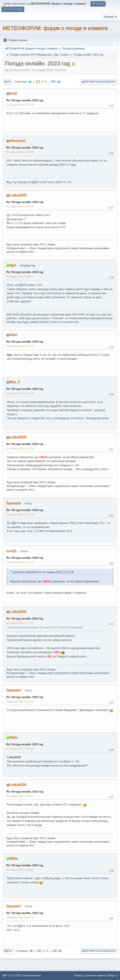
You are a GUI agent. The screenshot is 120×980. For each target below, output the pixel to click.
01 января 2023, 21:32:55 (20, 206)
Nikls (14, 738)
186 (53, 81)
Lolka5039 (18, 195)
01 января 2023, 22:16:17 (20, 623)
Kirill (13, 94)
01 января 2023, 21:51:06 (20, 393)
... (49, 81)
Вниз (7, 82)
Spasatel (14, 503)
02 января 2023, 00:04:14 (20, 917)
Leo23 (11, 551)
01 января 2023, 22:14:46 (20, 514)
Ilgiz (56, 55)
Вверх (8, 951)
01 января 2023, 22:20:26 (20, 702)
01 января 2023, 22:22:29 (20, 749)
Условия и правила (96, 975)
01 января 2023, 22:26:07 (20, 796)
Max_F (15, 382)
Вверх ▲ (113, 975)
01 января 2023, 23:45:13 (20, 870)
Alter (13, 335)
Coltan (64, 55)
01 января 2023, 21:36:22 (20, 276)
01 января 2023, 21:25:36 (20, 152)
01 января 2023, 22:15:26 (20, 562)
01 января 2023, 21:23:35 (20, 105)
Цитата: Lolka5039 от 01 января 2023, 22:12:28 (43, 572)
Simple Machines (32, 975)
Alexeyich (18, 141)
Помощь (79, 975)
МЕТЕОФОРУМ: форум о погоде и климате (55, 28)
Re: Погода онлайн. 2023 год (25, 100)
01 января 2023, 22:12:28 (20, 448)
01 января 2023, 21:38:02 (20, 346)
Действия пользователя (99, 82)
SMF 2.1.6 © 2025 (12, 975)
